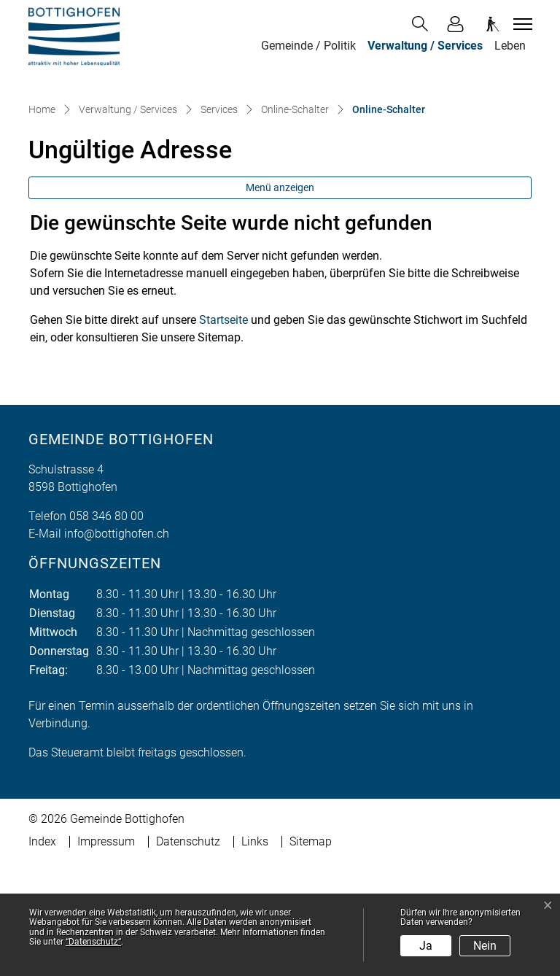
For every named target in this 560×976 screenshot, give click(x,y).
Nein (485, 946)
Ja (426, 946)
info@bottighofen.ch (117, 647)
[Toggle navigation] (521, 24)
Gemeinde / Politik (308, 46)
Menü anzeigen (280, 301)
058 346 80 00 (106, 630)
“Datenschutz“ (93, 942)
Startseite (223, 434)
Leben (510, 46)
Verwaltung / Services (425, 46)
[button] (423, 24)
